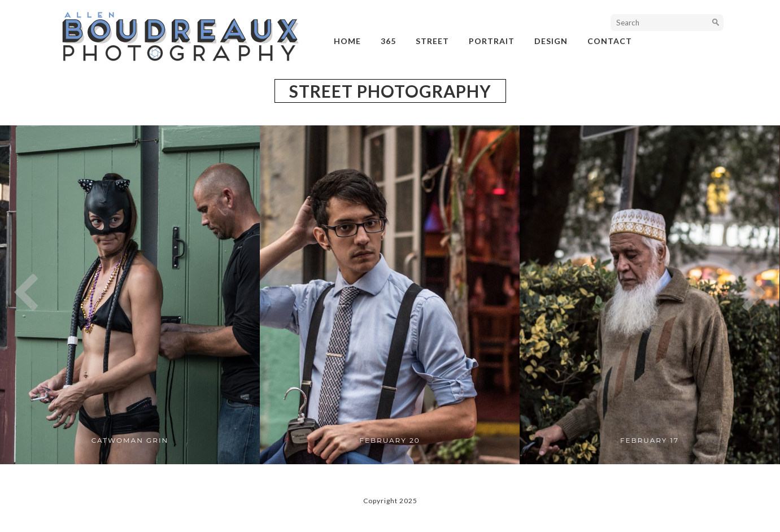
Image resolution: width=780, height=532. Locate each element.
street (432, 41)
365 (388, 41)
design (551, 41)
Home (347, 41)
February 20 (389, 440)
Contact (610, 41)
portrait (492, 41)
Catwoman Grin (130, 440)
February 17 (650, 440)
